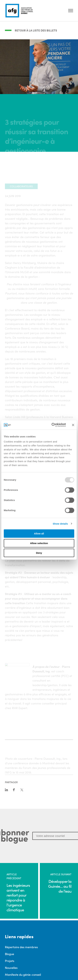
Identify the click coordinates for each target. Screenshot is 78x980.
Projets (10, 961)
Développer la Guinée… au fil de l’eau (60, 886)
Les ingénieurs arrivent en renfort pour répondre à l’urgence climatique (18, 897)
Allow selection (39, 543)
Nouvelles (11, 967)
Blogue (10, 954)
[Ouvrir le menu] (71, 11)
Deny (39, 553)
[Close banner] (73, 425)
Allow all (39, 534)
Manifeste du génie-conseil (23, 974)
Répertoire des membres (21, 947)
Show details (60, 524)
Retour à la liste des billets (36, 30)
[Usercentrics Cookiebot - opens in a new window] (52, 425)
